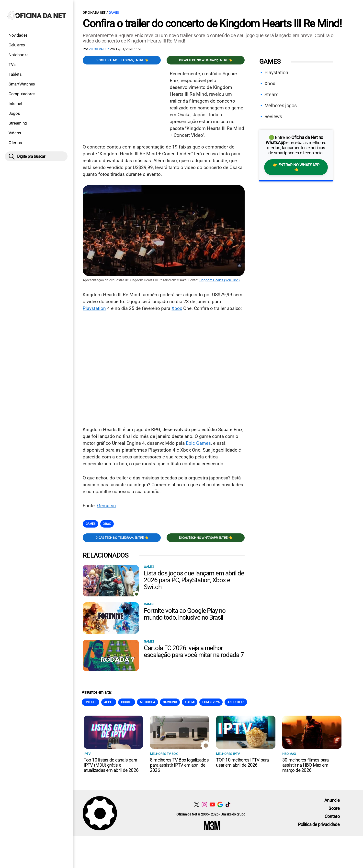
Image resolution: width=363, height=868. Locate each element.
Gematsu (106, 506)
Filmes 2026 (211, 702)
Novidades (18, 35)
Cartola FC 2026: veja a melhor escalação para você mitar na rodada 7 (194, 651)
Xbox (177, 308)
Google (127, 702)
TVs (12, 64)
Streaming (18, 123)
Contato (332, 816)
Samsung (170, 702)
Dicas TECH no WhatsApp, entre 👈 (205, 60)
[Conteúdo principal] (181, 418)
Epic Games (198, 443)
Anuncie (332, 800)
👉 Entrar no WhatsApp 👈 (296, 167)
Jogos (14, 113)
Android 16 (236, 702)
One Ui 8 (91, 702)
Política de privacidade (319, 824)
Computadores (22, 94)
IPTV (87, 754)
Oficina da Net (94, 13)
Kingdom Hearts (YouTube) (219, 280)
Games (114, 13)
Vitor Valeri (99, 49)
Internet (15, 104)
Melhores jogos (281, 106)
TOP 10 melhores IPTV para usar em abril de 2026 (242, 762)
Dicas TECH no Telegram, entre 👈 (122, 60)
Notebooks (19, 55)
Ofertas (15, 143)
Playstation (94, 308)
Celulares (17, 45)
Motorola (147, 702)
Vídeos (15, 133)
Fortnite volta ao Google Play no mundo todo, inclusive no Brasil (185, 614)
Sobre (334, 808)
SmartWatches (22, 84)
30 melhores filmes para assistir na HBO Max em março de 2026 (306, 765)
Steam (271, 95)
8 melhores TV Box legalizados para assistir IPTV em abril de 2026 (179, 765)
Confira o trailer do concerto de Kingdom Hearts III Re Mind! (212, 23)
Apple (109, 702)
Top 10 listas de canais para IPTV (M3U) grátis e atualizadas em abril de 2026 (111, 765)
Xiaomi (190, 702)
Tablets (15, 74)
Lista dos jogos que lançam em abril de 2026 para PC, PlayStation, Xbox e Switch (194, 580)
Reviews (273, 116)
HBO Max (289, 754)
